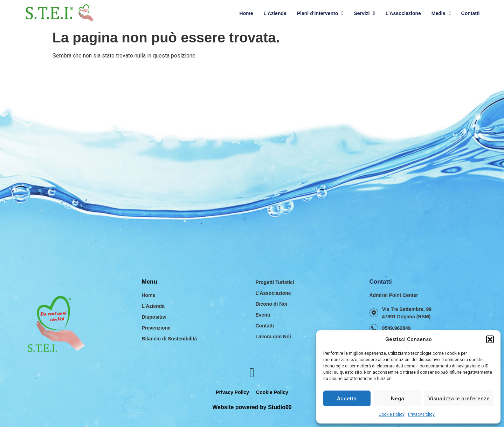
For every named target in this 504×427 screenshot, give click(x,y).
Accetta (347, 399)
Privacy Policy (421, 414)
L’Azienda (275, 13)
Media (441, 13)
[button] (490, 339)
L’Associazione (403, 13)
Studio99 (280, 407)
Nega (398, 399)
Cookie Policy (392, 414)
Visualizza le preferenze (459, 399)
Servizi (364, 13)
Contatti (471, 13)
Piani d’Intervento (320, 13)
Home (246, 13)
